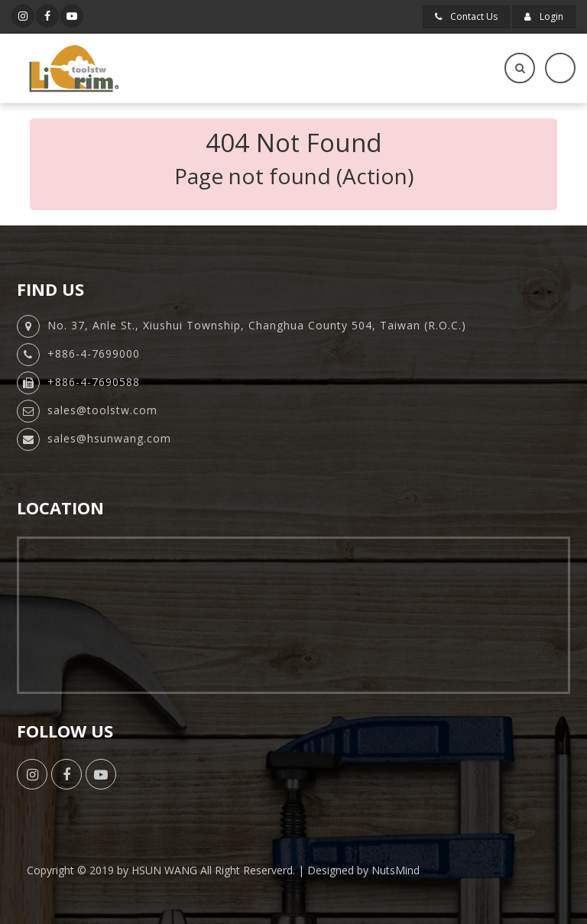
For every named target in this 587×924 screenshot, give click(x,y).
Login (544, 16)
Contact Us (466, 16)
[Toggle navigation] (560, 68)
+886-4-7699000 (94, 353)
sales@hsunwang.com (109, 438)
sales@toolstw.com (102, 410)
